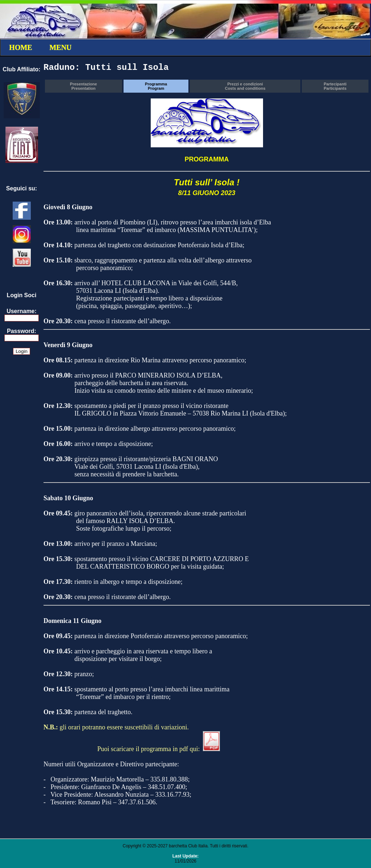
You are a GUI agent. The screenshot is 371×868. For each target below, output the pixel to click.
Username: (22, 311)
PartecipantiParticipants (335, 86)
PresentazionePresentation (84, 86)
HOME (20, 47)
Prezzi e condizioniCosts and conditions (245, 86)
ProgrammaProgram (156, 86)
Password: (22, 331)
